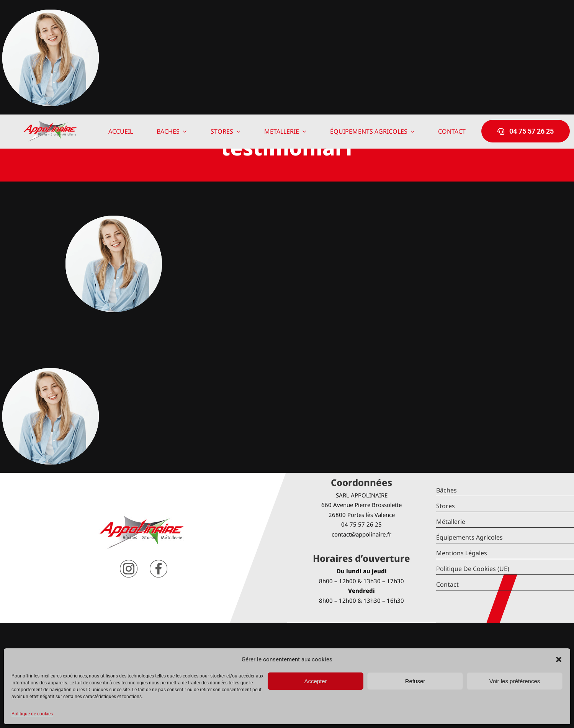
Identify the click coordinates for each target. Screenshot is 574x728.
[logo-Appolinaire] (50, 124)
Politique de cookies (32, 714)
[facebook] (159, 563)
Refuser (415, 681)
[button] (559, 659)
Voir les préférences (515, 681)
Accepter (315, 681)
